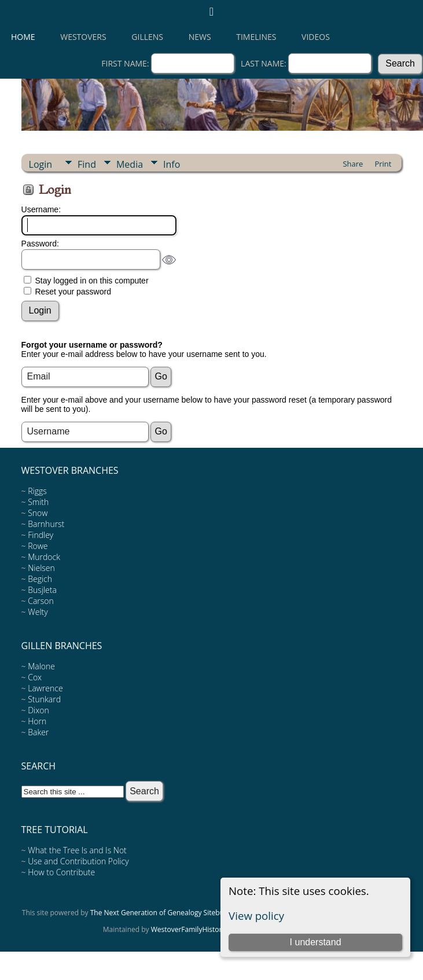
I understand (316, 942)
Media (130, 164)
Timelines (256, 37)
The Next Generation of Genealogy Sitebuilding (166, 913)
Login (41, 164)
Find (87, 164)
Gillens (147, 37)
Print (383, 164)
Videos (316, 37)
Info (172, 164)
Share (353, 164)
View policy (256, 915)
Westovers (83, 37)
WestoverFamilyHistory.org (195, 929)
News (200, 37)
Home (23, 37)
